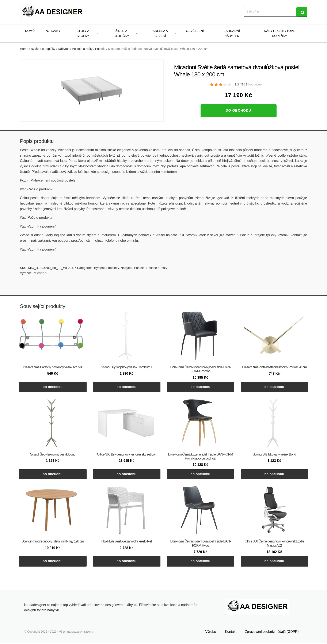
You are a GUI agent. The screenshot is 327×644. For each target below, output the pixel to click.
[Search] (302, 12)
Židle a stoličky (121, 33)
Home (24, 49)
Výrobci (211, 633)
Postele (100, 49)
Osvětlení (195, 31)
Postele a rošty (82, 49)
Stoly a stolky (83, 33)
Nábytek (64, 49)
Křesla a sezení (160, 33)
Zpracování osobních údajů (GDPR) (272, 633)
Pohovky (53, 31)
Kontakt (231, 633)
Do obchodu (238, 110)
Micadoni (40, 273)
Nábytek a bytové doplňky (279, 33)
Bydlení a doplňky (43, 49)
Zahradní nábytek (232, 33)
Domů (30, 31)
